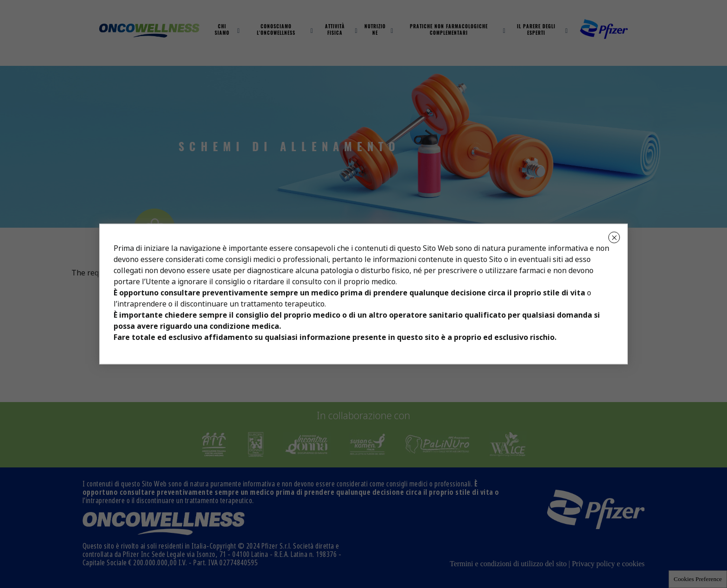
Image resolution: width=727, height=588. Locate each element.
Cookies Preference (698, 579)
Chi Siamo (222, 30)
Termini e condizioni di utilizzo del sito (508, 564)
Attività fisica (335, 30)
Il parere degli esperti (536, 30)
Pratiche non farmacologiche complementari (449, 30)
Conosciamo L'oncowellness (276, 30)
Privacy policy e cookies (608, 564)
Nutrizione (375, 30)
